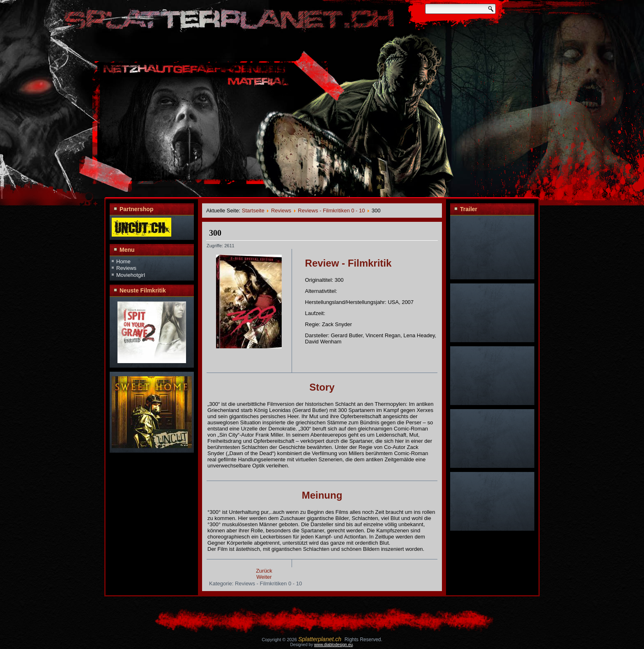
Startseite (253, 211)
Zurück (264, 571)
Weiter (264, 577)
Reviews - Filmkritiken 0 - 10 (331, 211)
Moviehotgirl (131, 275)
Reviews (126, 268)
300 (215, 233)
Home (123, 261)
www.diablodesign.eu (333, 645)
